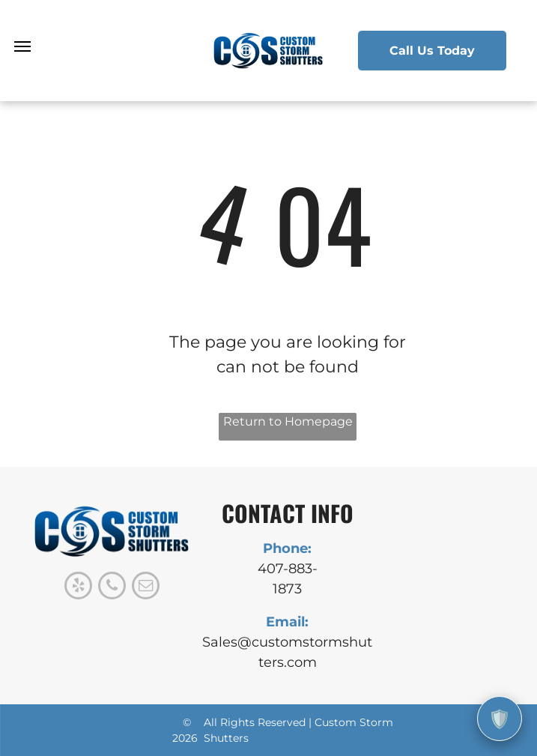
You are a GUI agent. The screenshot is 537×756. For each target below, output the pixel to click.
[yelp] (78, 587)
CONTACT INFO (288, 513)
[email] (146, 587)
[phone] (112, 587)
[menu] (22, 46)
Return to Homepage (288, 421)
